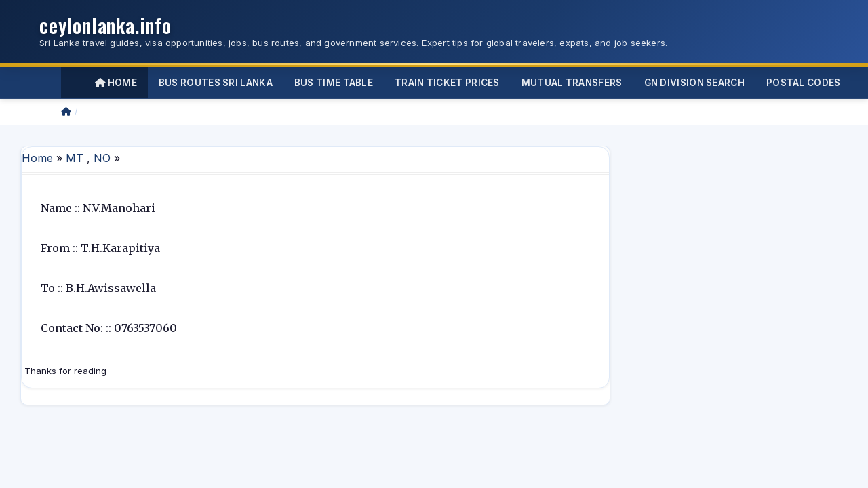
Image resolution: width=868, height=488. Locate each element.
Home (116, 83)
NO (102, 158)
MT (75, 158)
